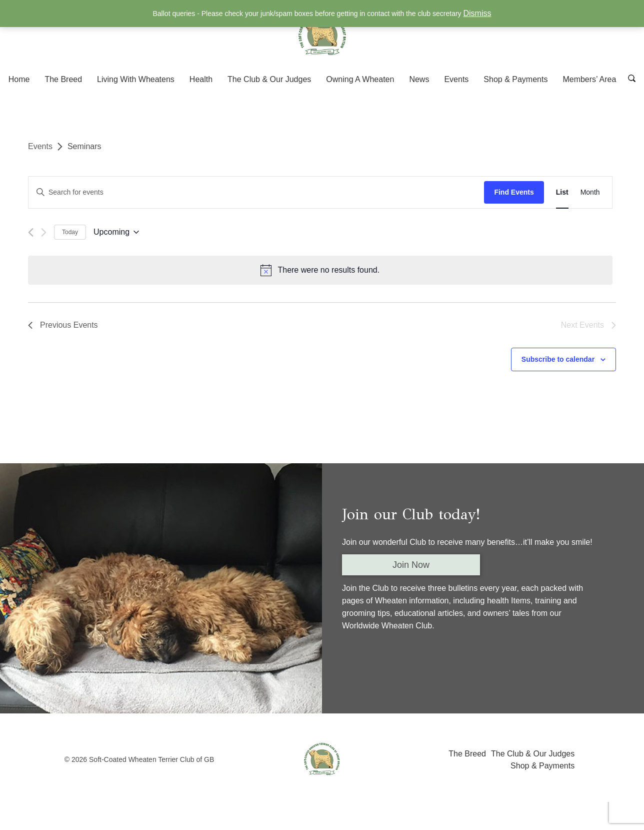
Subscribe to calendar (558, 358)
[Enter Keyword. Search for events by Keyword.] (258, 192)
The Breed (63, 79)
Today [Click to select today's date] (70, 232)
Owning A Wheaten (360, 79)
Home (19, 79)
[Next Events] (44, 232)
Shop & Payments (515, 79)
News (419, 79)
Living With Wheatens (136, 79)
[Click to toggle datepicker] (116, 232)
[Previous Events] (31, 232)
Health (201, 79)
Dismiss (477, 13)
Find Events (518, 192)
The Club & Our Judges (269, 79)
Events (456, 79)
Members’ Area (589, 79)
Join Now (411, 563)
